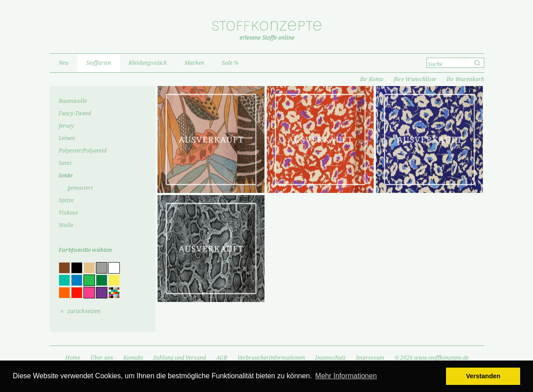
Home (73, 358)
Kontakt (133, 358)
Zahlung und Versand (180, 358)
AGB (222, 358)
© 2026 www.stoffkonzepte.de (432, 358)
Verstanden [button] (483, 376)
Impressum (370, 358)
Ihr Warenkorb (465, 79)
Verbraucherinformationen (271, 358)
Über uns (102, 358)
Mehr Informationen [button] (346, 376)
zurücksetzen (84, 311)
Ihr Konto (372, 79)
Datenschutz (330, 358)
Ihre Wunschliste (415, 79)
